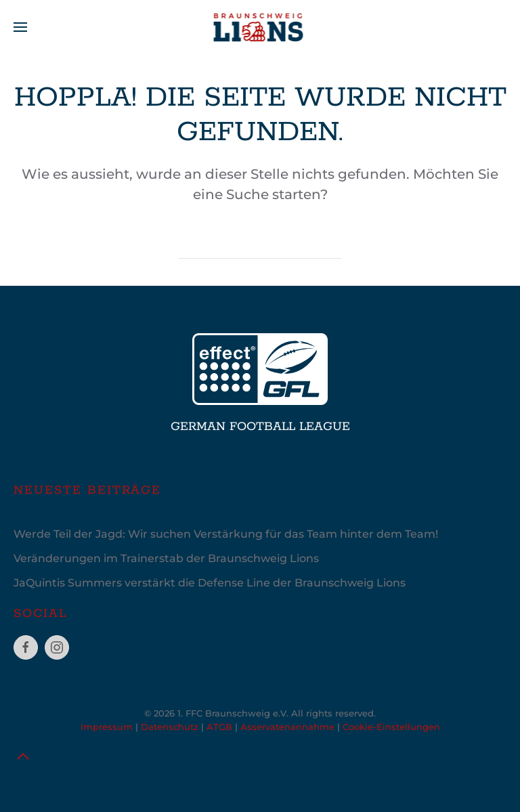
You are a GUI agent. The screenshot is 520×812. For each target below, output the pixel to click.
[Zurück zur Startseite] (260, 27)
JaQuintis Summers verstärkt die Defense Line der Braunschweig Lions (210, 583)
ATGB (219, 727)
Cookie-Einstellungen (391, 727)
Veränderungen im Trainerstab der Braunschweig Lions (166, 558)
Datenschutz (170, 727)
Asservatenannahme (287, 727)
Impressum (107, 727)
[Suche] (260, 245)
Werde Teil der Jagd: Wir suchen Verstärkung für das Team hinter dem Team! (226, 534)
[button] (20, 27)
